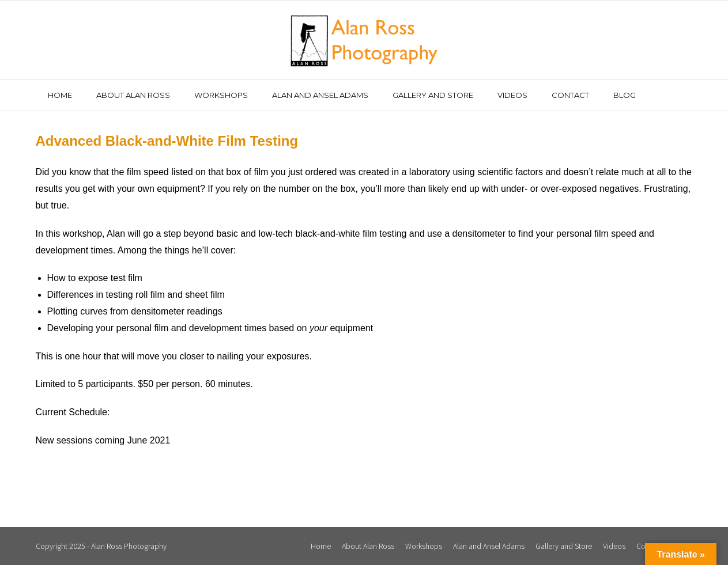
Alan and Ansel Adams (489, 546)
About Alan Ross (368, 546)
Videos (614, 546)
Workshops (424, 546)
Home (321, 546)
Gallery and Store (564, 546)
